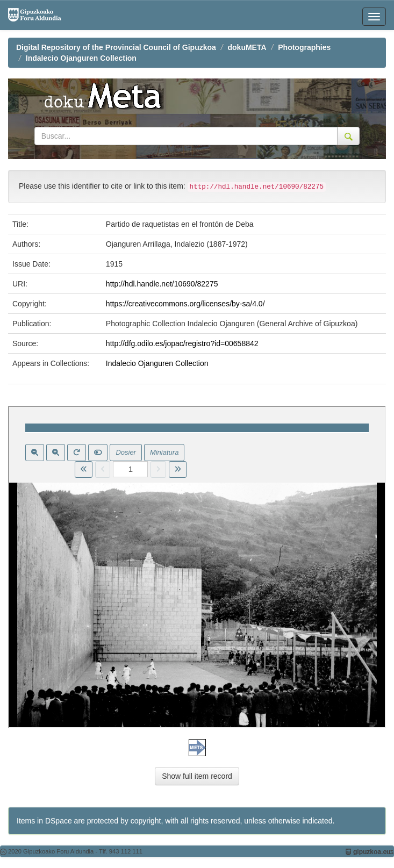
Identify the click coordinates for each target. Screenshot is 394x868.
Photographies (304, 47)
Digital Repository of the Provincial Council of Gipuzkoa (116, 47)
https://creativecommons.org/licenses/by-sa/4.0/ (185, 304)
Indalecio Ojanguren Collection (81, 58)
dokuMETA (247, 47)
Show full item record (197, 776)
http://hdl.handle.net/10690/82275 (162, 284)
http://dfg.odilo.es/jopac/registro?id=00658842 (182, 343)
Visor (197, 567)
